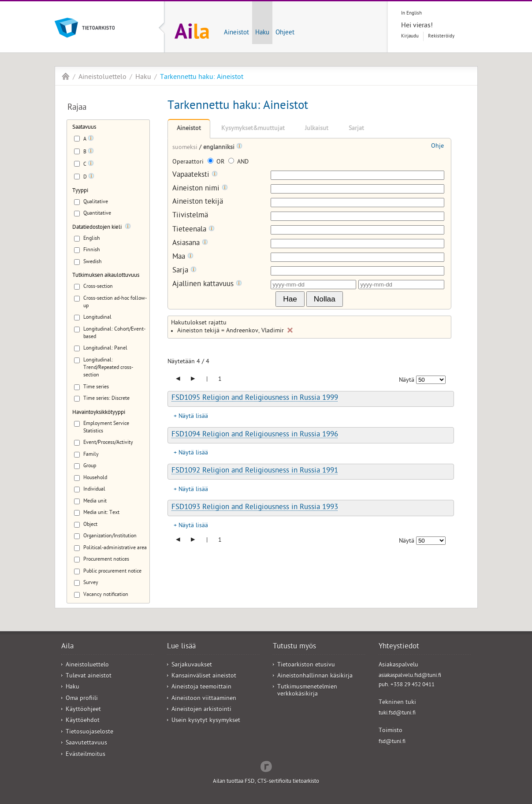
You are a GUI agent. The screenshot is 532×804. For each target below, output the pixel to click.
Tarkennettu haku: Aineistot (202, 78)
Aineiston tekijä (198, 203)
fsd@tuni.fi (392, 742)
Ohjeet (285, 33)
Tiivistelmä (190, 216)
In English (411, 13)
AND (238, 162)
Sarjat (356, 129)
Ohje (437, 147)
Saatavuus (84, 128)
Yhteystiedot (399, 647)
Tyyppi (80, 191)
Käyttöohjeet (83, 710)
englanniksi (220, 148)
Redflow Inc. (266, 766)
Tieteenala (193, 230)
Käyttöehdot (83, 721)
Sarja (184, 271)
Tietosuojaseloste (89, 732)
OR (217, 162)
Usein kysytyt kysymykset (206, 721)
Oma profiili (82, 699)
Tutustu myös (294, 647)
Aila (66, 76)
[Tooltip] (91, 140)
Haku (262, 33)
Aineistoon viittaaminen (204, 699)
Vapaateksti (195, 175)
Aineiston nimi (200, 189)
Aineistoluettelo (102, 78)
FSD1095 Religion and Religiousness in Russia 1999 (255, 398)
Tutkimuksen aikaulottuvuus (106, 276)
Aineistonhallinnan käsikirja (315, 676)
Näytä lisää (193, 417)
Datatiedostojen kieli (97, 228)
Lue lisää (181, 647)
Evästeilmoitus (86, 755)
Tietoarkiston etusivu (306, 665)
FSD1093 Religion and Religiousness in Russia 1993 (255, 508)
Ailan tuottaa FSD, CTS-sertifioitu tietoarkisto (266, 782)
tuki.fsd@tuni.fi (397, 713)
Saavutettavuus (86, 743)
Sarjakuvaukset (192, 665)
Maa (183, 257)
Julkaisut (317, 129)
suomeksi (186, 148)
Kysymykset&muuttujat (253, 129)
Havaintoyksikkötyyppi (99, 413)
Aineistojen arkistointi (201, 710)
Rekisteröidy (441, 36)
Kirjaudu (410, 36)
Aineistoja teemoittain (201, 687)
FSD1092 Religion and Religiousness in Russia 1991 (255, 471)
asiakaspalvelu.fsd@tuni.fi (410, 676)
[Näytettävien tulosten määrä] (431, 380)
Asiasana (190, 244)
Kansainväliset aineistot (204, 676)
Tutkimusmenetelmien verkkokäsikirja (307, 691)
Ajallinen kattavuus (207, 285)
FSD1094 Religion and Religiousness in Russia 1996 (255, 435)
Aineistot (236, 33)
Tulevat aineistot (89, 676)
